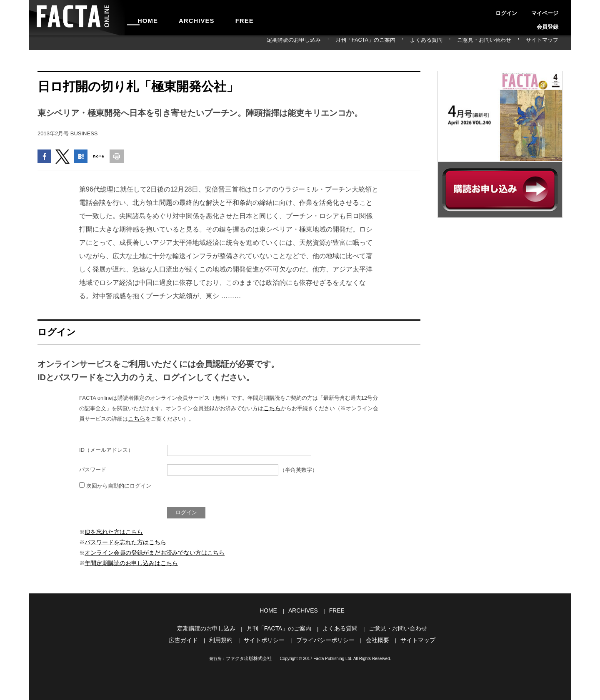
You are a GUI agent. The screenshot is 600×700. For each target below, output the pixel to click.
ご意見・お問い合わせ (501, 42)
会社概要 (373, 636)
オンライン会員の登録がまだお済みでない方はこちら (150, 553)
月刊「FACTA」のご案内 (406, 42)
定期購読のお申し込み (347, 42)
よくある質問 (455, 42)
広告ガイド (190, 636)
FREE (219, 17)
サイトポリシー (266, 636)
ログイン (496, 10)
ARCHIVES (182, 17)
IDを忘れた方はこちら (112, 533)
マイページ (524, 10)
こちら (271, 410)
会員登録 (552, 10)
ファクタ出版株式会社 (249, 655)
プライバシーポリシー (324, 636)
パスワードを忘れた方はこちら (122, 543)
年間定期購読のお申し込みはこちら (128, 562)
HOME (143, 17)
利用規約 (225, 636)
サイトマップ (547, 42)
